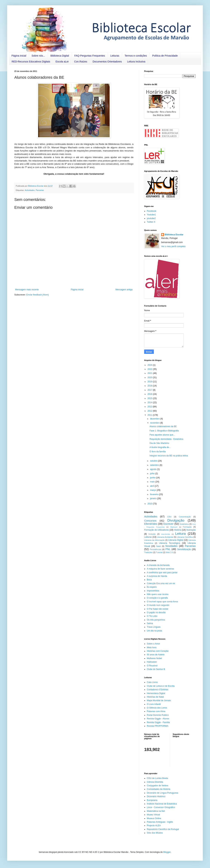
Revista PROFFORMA (158, 726)
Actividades (30, 190)
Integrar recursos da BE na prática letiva (169, 456)
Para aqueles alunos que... (162, 435)
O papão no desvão (156, 613)
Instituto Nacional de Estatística (162, 804)
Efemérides (151, 524)
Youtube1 (151, 215)
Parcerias (40, 190)
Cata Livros (152, 682)
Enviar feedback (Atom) (37, 295)
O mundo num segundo (158, 605)
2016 (150, 394)
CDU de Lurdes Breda (157, 778)
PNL (168, 549)
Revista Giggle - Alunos (158, 719)
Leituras (115, 56)
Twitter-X (151, 222)
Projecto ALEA (154, 826)
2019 (150, 382)
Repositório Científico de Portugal (163, 829)
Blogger (167, 852)
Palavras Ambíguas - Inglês (160, 822)
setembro (155, 465)
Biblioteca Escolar (174, 235)
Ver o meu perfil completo (173, 246)
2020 (150, 378)
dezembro (155, 419)
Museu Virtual (153, 815)
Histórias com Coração (158, 651)
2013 (150, 407)
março (153, 490)
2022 (150, 369)
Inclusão (152, 534)
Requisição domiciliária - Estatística (166, 439)
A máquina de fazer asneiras (160, 569)
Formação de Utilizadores (157, 530)
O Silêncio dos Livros (157, 708)
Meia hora (152, 647)
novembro (155, 423)
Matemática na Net (156, 811)
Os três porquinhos (156, 620)
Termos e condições (136, 56)
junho (153, 478)
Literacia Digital (176, 540)
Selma (150, 623)
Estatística (184, 524)
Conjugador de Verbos (157, 786)
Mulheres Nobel (154, 658)
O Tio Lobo (152, 616)
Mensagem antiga (124, 290)
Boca (149, 580)
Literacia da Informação (154, 540)
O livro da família (158, 452)
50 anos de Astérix (156, 655)
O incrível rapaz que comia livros (162, 602)
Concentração (185, 517)
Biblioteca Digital (60, 56)
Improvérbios (153, 591)
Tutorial (159, 552)
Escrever (168, 524)
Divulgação (176, 520)
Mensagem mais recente (27, 290)
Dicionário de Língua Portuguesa (163, 793)
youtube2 (151, 218)
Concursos (150, 521)
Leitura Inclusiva (136, 62)
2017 (150, 390)
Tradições (148, 552)
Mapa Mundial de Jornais (159, 700)
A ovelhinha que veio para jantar (162, 573)
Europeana (152, 800)
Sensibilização (184, 549)
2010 (150, 504)
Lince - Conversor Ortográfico (161, 807)
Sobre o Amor (153, 644)
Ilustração (191, 530)
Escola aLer (62, 62)
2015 (150, 398)
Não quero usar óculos (158, 594)
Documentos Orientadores (107, 62)
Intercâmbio (166, 534)
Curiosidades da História (159, 789)
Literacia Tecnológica (170, 543)
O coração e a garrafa (157, 598)
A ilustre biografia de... (160, 447)
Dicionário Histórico (156, 796)
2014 (150, 403)
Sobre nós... (38, 56)
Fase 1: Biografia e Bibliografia (164, 431)
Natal (158, 546)
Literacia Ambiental (165, 537)
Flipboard (174, 527)
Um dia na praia (154, 631)
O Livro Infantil (154, 704)
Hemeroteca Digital (156, 693)
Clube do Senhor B (156, 669)
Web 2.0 (169, 552)
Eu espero (152, 587)
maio (153, 482)
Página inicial (19, 56)
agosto (154, 469)
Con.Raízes (81, 62)
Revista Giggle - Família (158, 722)
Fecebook (152, 211)
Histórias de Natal (155, 697)
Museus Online (154, 818)
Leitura (180, 534)
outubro (154, 461)
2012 (150, 411)
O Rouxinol (152, 666)
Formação (187, 527)
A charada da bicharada (158, 565)
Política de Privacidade (165, 56)
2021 (150, 373)
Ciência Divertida (155, 782)
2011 (150, 415)
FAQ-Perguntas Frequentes (90, 56)
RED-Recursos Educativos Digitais (31, 62)
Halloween (152, 662)
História (178, 530)
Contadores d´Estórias (157, 690)
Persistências (156, 549)
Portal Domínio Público (158, 715)
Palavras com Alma (156, 711)
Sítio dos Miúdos (155, 833)
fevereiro (155, 494)
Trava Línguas (154, 627)
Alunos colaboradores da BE (163, 426)
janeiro (154, 498)
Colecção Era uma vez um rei (161, 583)
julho (153, 474)
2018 (150, 386)
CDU (169, 517)
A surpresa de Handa (157, 576)
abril (152, 486)
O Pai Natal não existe (157, 609)
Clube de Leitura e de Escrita (161, 686)
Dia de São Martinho (159, 443)
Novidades (172, 546)
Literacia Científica (185, 537)
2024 (150, 365)
